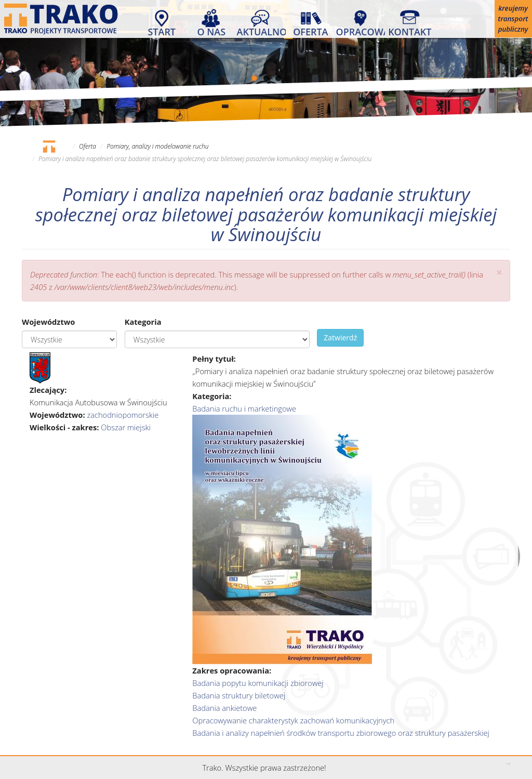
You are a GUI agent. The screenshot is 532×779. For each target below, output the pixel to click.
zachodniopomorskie (123, 415)
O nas (211, 31)
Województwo (48, 322)
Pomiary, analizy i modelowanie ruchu (157, 146)
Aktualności (261, 31)
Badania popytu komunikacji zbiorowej (258, 683)
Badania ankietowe (224, 708)
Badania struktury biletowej (239, 695)
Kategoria (143, 322)
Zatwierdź (340, 338)
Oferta (310, 31)
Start (162, 31)
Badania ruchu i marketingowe (244, 408)
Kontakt (410, 31)
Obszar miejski (126, 427)
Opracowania (361, 31)
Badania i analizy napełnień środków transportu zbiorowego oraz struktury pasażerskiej (341, 733)
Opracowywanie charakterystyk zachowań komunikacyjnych (293, 720)
